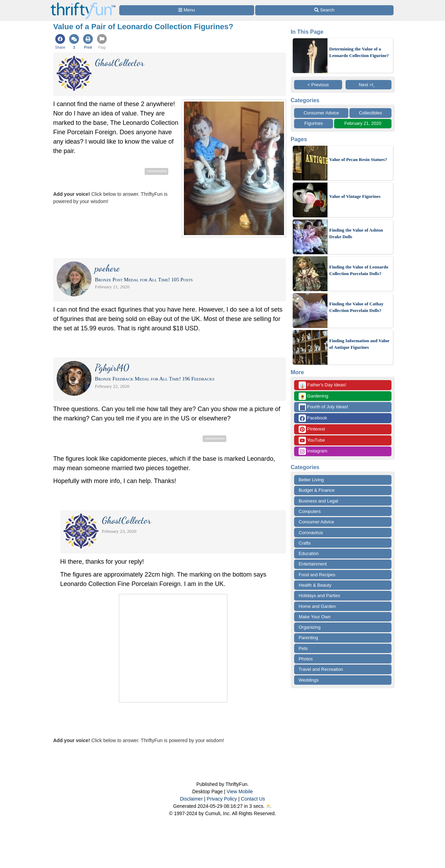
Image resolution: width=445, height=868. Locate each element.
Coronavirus (311, 533)
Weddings (309, 680)
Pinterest (312, 429)
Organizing (310, 627)
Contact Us (253, 799)
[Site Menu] (187, 10)
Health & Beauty (315, 585)
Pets (303, 648)
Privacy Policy (222, 799)
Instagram (313, 451)
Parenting (308, 638)
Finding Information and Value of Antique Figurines (359, 344)
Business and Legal (318, 501)
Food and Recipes (317, 575)
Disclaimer (191, 799)
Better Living (311, 480)
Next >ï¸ (369, 85)
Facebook (313, 418)
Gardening (313, 396)
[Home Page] (83, 4)
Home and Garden (317, 606)
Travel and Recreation (321, 669)
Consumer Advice (321, 113)
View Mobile (240, 791)
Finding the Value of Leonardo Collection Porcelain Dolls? (359, 270)
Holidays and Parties (319, 596)
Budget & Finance (317, 490)
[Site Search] (324, 10)
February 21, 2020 (363, 123)
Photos (306, 659)
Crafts (305, 543)
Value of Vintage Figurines (355, 196)
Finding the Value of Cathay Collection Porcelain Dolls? (356, 307)
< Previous (318, 85)
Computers (310, 511)
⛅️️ (269, 806)
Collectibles (370, 113)
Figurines (313, 123)
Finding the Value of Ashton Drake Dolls (356, 234)
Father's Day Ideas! (322, 385)
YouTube (312, 440)
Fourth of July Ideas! (323, 407)
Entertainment (313, 564)
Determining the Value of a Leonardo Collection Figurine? (359, 52)
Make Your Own (315, 617)
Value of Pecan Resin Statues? (358, 159)
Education (309, 553)
